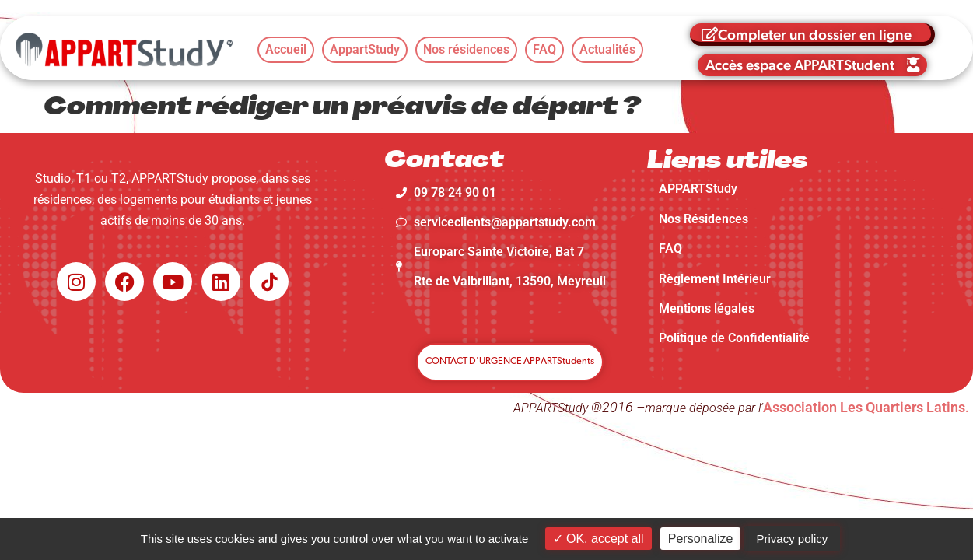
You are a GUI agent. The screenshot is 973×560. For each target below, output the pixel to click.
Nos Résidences (703, 219)
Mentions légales (707, 308)
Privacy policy (793, 539)
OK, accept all (598, 539)
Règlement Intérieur (715, 279)
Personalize (701, 539)
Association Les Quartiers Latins (864, 407)
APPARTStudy (698, 189)
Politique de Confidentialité (734, 338)
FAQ (670, 248)
